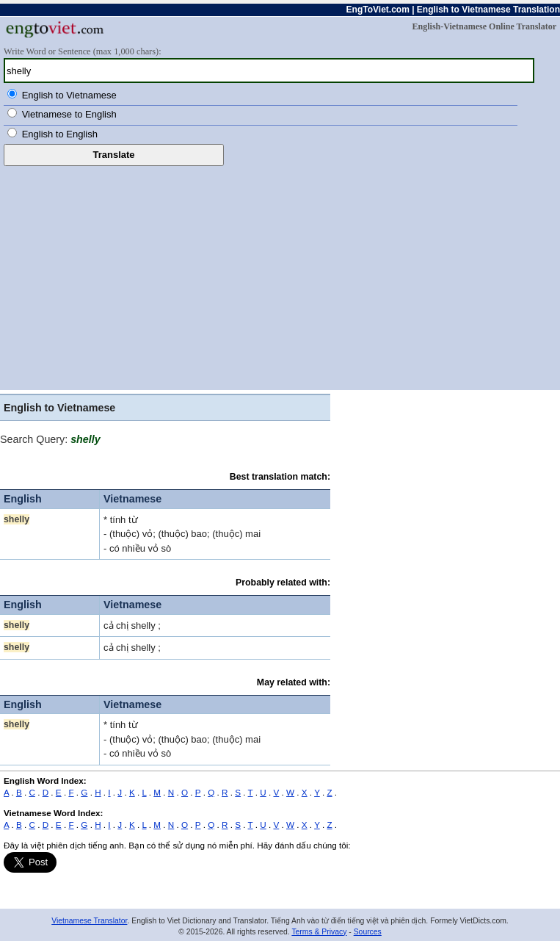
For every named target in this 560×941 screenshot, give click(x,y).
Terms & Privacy (319, 932)
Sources (368, 932)
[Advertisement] (280, 276)
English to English (60, 134)
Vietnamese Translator (89, 921)
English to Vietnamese (69, 95)
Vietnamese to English (69, 114)
